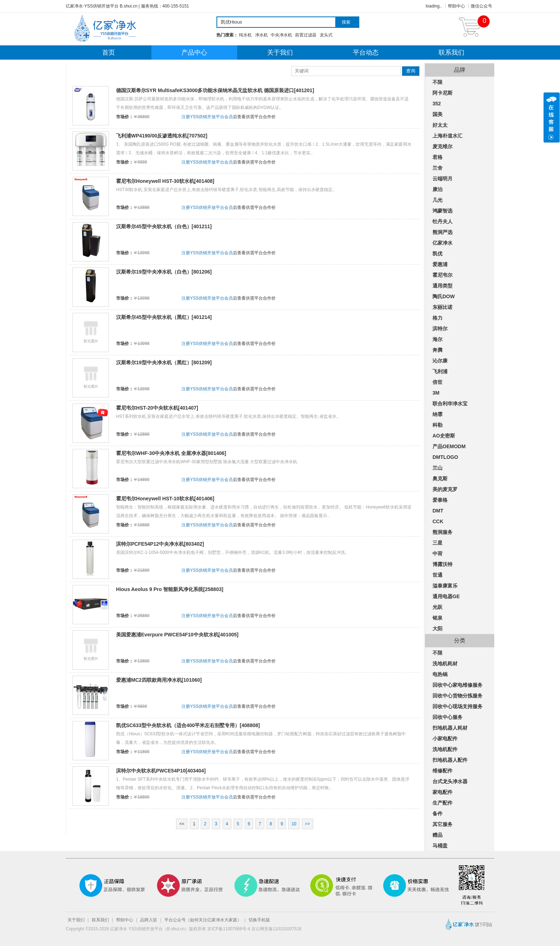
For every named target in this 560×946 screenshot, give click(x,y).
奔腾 (437, 350)
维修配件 (442, 771)
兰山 (437, 468)
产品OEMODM (449, 446)
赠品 (437, 835)
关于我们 (280, 52)
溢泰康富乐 (445, 586)
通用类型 (442, 286)
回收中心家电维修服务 (457, 685)
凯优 (437, 254)
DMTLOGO (445, 457)
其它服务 (442, 824)
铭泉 (437, 618)
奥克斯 (440, 479)
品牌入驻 (149, 920)
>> (307, 824)
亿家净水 (442, 243)
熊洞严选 (442, 232)
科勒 (437, 425)
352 (437, 104)
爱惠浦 (440, 264)
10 (294, 824)
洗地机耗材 (445, 664)
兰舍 (437, 168)
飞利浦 (440, 371)
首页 (109, 52)
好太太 (440, 125)
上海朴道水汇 (447, 136)
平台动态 (366, 52)
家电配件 (442, 792)
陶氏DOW (444, 296)
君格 (437, 157)
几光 (437, 200)
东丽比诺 (442, 307)
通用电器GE (446, 596)
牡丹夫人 (442, 221)
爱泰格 (440, 500)
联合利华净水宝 (450, 404)
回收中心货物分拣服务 (457, 696)
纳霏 (437, 414)
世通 (437, 575)
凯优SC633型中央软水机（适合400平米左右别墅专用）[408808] (188, 725)
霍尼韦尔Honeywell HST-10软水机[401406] (165, 499)
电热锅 (440, 674)
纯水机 (245, 35)
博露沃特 (442, 564)
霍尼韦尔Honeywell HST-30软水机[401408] (165, 181)
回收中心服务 (447, 717)
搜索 (346, 22)
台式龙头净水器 (450, 781)
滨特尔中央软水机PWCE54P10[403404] (161, 771)
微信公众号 (481, 6)
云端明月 (442, 179)
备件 (437, 814)
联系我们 (451, 52)
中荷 (437, 554)
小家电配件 (445, 739)
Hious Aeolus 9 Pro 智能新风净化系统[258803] (170, 589)
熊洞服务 (442, 532)
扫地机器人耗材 (450, 728)
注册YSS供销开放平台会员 (207, 117)
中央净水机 (281, 35)
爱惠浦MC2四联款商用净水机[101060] (159, 680)
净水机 (261, 35)
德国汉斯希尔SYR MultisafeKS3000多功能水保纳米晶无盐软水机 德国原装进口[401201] (215, 90)
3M (436, 393)
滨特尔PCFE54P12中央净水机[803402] (160, 544)
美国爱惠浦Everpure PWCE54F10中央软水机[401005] (177, 635)
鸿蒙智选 (442, 211)
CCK (438, 521)
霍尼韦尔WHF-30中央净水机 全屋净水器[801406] (171, 453)
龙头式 (326, 35)
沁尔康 (440, 361)
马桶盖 (440, 846)
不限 (437, 82)
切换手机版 (259, 920)
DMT (438, 511)
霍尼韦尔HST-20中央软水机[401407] (157, 408)
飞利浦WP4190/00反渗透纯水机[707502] (162, 136)
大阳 (437, 629)
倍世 (437, 382)
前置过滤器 (306, 35)
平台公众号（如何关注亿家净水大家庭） (203, 920)
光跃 (437, 607)
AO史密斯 (444, 436)
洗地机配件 (445, 749)
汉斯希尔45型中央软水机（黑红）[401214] (164, 317)
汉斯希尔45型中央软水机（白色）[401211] (164, 226)
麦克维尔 (442, 146)
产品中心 (194, 52)
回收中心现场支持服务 (457, 706)
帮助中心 (456, 6)
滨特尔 (440, 329)
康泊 (437, 189)
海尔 (437, 339)
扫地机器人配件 (450, 760)
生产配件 (442, 803)
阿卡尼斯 (442, 93)
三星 (437, 543)
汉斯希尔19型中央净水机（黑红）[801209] (164, 362)
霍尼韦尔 (442, 275)
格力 (437, 318)
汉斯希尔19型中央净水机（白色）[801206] (164, 272)
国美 (437, 114)
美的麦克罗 (445, 489)
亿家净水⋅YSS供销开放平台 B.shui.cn (102, 6)
